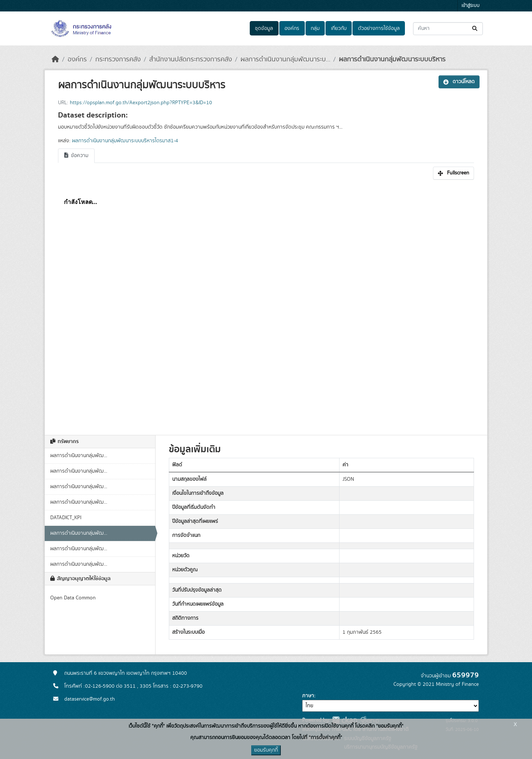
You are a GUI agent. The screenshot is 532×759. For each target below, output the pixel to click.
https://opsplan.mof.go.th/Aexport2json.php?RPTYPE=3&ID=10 (141, 103)
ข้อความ (76, 156)
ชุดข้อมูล (264, 28)
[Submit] (475, 29)
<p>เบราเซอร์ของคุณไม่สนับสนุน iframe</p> (266, 303)
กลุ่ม (315, 28)
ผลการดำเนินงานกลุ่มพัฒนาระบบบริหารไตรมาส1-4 (125, 141)
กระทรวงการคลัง (118, 59)
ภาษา (308, 696)
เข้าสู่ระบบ (470, 6)
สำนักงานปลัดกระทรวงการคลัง (191, 59)
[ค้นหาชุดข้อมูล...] (448, 29)
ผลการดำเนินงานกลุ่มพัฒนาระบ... (285, 59)
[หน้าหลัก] (55, 59)
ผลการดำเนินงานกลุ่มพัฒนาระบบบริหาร (392, 59)
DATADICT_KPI (66, 518)
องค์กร (292, 28)
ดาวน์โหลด (459, 82)
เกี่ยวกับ (339, 28)
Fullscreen (453, 173)
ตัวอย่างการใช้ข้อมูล (379, 28)
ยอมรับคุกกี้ (266, 750)
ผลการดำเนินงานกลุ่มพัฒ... (79, 456)
